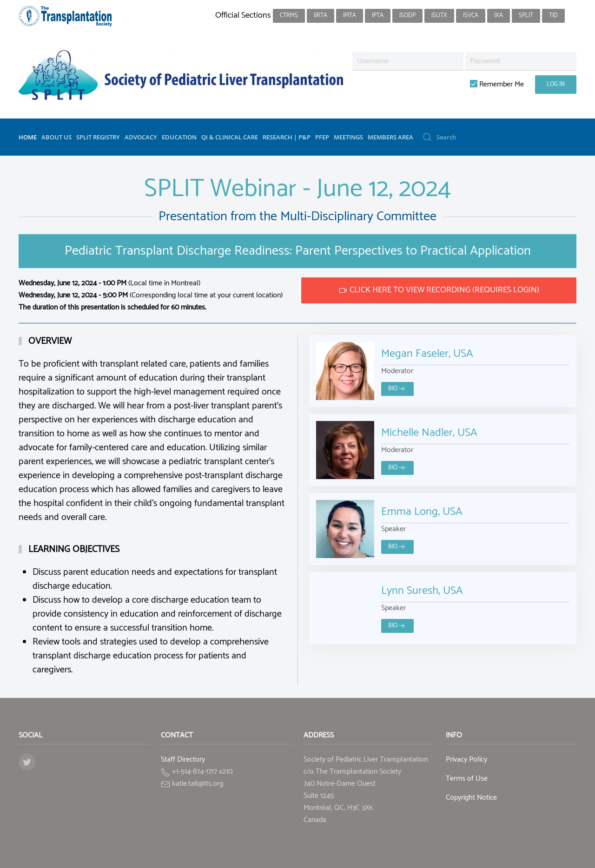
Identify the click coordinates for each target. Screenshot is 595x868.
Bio (397, 389)
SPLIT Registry (98, 137)
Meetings (348, 137)
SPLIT (526, 16)
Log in (556, 84)
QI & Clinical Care (230, 137)
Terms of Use (467, 779)
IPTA (378, 16)
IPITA (350, 16)
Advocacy (141, 137)
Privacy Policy (466, 759)
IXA (499, 16)
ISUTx (439, 16)
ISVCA (471, 16)
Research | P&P (287, 137)
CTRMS (289, 16)
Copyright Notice (471, 798)
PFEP (322, 137)
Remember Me (497, 84)
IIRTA (321, 16)
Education (179, 137)
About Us (56, 137)
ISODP (407, 16)
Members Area (390, 137)
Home (28, 137)
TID (553, 16)
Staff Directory (183, 759)
